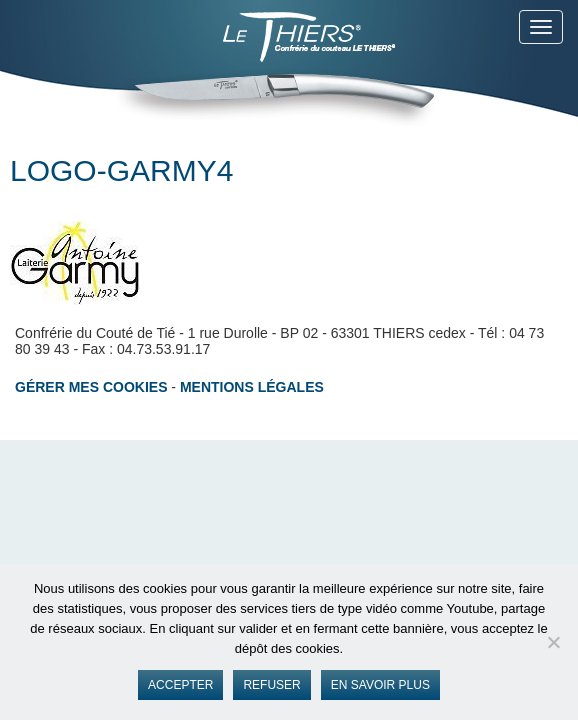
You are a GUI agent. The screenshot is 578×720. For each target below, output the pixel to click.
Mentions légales (252, 387)
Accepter (180, 685)
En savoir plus (380, 685)
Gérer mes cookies (91, 387)
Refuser (271, 685)
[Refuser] (553, 642)
